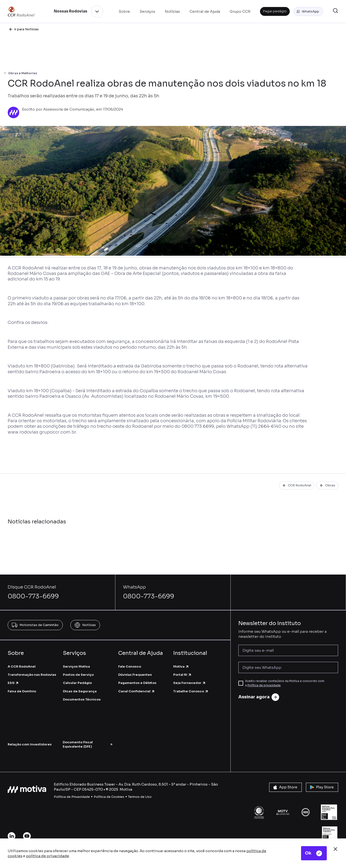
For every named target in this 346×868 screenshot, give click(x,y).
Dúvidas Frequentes (135, 675)
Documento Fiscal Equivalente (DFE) (88, 744)
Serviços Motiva (76, 666)
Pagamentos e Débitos (137, 683)
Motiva (181, 666)
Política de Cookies (109, 797)
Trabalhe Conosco (191, 691)
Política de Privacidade (72, 797)
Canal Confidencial (137, 691)
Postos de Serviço (78, 675)
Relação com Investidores (30, 744)
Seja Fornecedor (190, 683)
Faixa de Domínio (22, 691)
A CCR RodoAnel (22, 666)
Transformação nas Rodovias (32, 675)
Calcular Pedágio (77, 683)
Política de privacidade (264, 685)
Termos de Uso (140, 797)
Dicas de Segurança (80, 691)
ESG (13, 683)
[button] (308, 12)
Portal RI (182, 675)
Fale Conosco (130, 666)
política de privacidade (47, 856)
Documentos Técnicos (82, 699)
